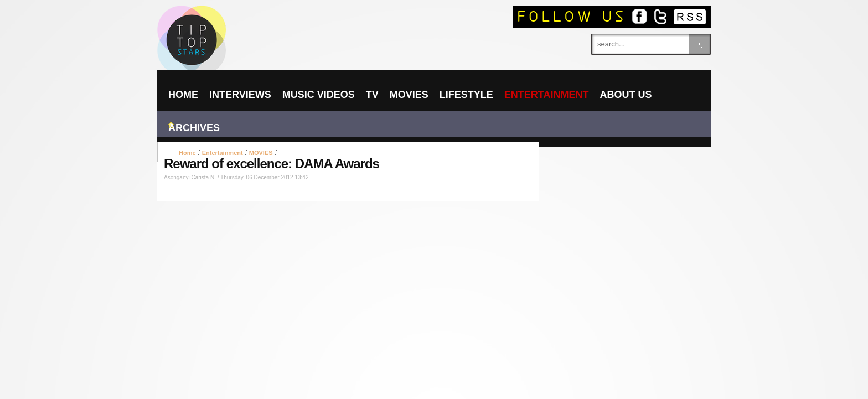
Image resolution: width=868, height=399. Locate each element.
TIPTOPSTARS (235, 20)
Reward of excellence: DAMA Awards (272, 164)
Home (187, 153)
